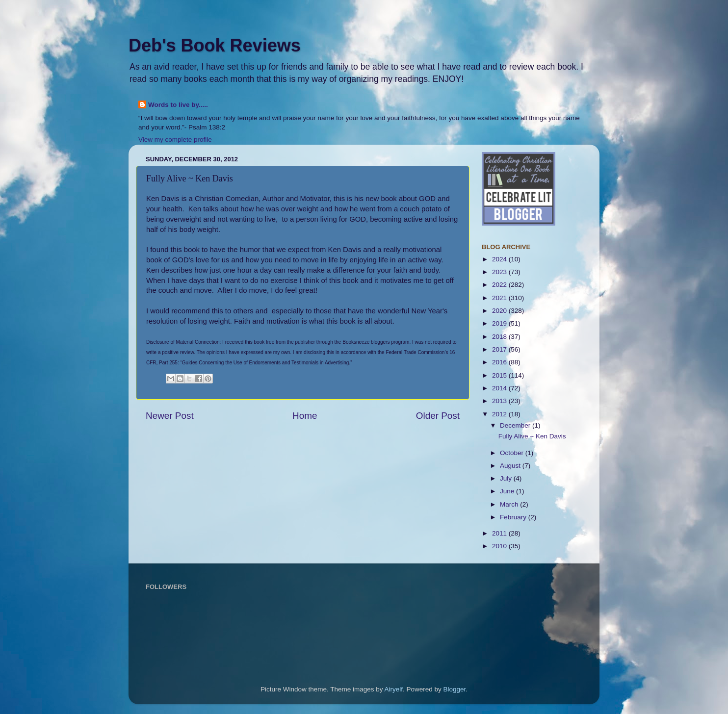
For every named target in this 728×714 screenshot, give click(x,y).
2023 (500, 272)
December (516, 425)
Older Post (438, 416)
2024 (500, 259)
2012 (500, 414)
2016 (500, 362)
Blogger (455, 689)
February (514, 517)
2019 (500, 323)
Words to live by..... (178, 105)
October (513, 453)
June (508, 491)
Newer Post (170, 416)
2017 (500, 349)
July (507, 478)
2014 (500, 388)
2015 (500, 375)
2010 (500, 546)
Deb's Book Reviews (215, 45)
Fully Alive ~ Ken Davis (532, 436)
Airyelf (394, 689)
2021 (500, 298)
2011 (500, 533)
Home (305, 416)
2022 (500, 285)
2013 (500, 401)
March (510, 504)
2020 (500, 311)
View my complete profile (175, 140)
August (511, 466)
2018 (500, 337)
